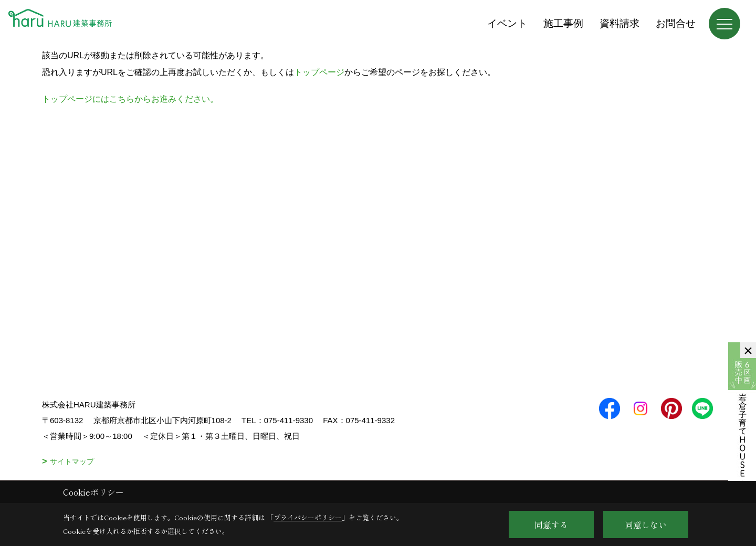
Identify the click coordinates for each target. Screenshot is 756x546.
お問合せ (676, 23)
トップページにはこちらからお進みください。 (130, 99)
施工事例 (563, 23)
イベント (507, 23)
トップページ (319, 72)
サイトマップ (72, 461)
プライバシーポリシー (308, 517)
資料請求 (619, 23)
